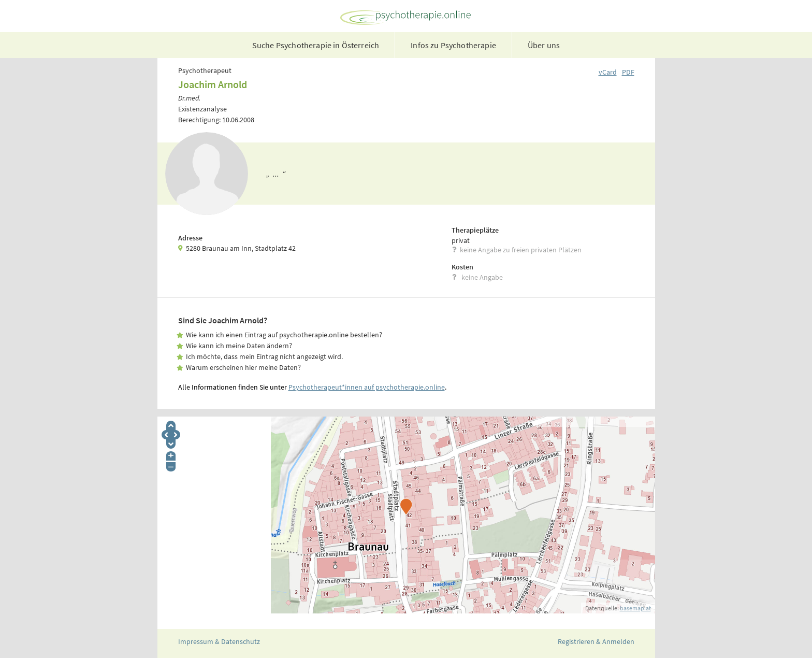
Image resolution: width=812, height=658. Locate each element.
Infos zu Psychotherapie (453, 45)
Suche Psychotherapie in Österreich (316, 45)
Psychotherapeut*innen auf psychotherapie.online (367, 387)
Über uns (544, 45)
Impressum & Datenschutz (219, 641)
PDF (628, 72)
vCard (608, 72)
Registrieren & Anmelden (596, 641)
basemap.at (635, 608)
